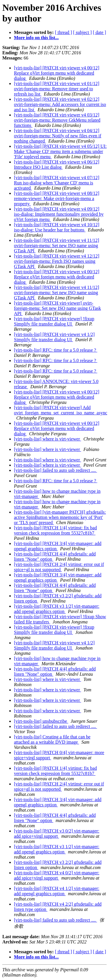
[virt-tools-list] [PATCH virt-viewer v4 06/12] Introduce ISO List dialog (57, 164)
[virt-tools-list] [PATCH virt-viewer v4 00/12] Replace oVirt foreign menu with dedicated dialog (57, 73)
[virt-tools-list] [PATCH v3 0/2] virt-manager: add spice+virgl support (57, 834)
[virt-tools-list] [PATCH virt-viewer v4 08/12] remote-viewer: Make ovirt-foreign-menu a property (57, 198)
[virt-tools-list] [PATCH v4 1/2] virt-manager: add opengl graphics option (57, 891)
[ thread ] (64, 32)
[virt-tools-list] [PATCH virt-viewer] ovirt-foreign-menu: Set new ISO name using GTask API (57, 308)
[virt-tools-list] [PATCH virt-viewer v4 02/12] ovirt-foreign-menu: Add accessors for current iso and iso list (60, 104)
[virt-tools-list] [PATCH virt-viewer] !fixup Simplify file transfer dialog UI (54, 321)
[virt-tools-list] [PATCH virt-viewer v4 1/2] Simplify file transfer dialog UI (54, 337)
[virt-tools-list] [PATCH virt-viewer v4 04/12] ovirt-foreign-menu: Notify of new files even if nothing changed (58, 136)
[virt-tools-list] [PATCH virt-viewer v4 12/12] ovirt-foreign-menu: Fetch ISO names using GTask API (57, 261)
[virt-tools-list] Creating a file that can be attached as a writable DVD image (52, 739)
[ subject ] (83, 32)
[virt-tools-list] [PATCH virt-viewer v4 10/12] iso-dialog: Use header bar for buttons (57, 227)
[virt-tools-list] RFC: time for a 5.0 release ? (56, 350)
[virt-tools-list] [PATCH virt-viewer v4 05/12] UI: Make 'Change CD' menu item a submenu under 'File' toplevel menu (60, 151)
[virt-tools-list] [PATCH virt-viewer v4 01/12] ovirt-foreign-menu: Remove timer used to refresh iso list (57, 89)
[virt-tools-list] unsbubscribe (41, 721)
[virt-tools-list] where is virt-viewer (48, 439)
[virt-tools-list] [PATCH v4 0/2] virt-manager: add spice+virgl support (57, 875)
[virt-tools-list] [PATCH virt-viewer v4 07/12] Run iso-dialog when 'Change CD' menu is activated (57, 183)
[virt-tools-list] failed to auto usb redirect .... (56, 470)
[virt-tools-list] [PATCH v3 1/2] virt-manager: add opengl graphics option (57, 609)
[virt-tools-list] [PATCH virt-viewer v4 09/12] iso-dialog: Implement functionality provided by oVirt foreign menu (59, 214)
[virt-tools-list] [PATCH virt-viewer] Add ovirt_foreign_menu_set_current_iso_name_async (61, 410)
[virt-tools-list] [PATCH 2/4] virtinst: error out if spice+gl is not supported (59, 567)
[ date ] (100, 32)
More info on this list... (36, 38)
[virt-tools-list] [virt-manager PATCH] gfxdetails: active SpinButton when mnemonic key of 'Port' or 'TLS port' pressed (60, 517)
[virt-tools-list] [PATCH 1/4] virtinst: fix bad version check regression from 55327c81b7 (55, 530)
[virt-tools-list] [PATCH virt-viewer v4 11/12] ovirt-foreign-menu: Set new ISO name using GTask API (57, 246)
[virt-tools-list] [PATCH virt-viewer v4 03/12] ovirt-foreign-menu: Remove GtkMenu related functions (57, 120)
